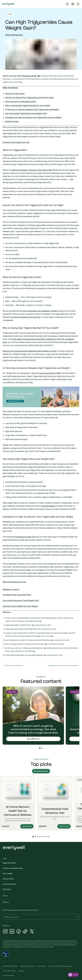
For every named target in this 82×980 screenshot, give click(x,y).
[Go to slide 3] (38, 837)
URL (40, 621)
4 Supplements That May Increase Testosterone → (64, 666)
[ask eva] (73, 975)
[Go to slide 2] (42, 748)
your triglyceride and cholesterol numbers (40, 311)
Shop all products (41, 771)
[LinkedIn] (12, 932)
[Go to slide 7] (47, 837)
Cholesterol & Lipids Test (25, 537)
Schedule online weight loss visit (16, 142)
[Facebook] (19, 932)
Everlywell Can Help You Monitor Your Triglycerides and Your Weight (33, 117)
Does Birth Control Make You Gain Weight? (20, 606)
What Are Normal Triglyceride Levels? (21, 101)
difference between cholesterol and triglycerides (32, 170)
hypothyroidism (48, 506)
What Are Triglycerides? (15, 94)
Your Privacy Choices (9, 971)
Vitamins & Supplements (13, 868)
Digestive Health (9, 863)
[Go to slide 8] (49, 837)
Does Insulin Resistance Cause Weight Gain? (21, 600)
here (56, 943)
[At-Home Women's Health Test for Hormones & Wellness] (18, 803)
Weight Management (14, 35)
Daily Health (8, 873)
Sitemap (21, 971)
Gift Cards (7, 889)
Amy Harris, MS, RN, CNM (31, 76)
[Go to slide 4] (40, 837)
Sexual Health (8, 879)
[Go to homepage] (8, 4)
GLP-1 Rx (32, 573)
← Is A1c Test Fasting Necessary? (13, 666)
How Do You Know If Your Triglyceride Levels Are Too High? (30, 98)
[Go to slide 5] (42, 837)
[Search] (67, 4)
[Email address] (41, 917)
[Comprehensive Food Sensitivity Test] (55, 803)
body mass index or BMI (50, 373)
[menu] (78, 4)
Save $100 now (33, 739)
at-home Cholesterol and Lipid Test (26, 317)
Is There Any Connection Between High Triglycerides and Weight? (32, 109)
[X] (32, 932)
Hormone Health (9, 884)
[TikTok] (25, 932)
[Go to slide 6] (44, 837)
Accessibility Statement (10, 966)
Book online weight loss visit (14, 582)
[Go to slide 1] (40, 748)
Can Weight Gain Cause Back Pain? (17, 595)
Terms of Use (42, 966)
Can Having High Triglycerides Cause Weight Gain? (26, 113)
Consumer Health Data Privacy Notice (60, 966)
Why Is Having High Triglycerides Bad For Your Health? (28, 105)
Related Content (12, 121)
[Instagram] (5, 932)
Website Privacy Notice (28, 966)
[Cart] (73, 4)
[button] (76, 917)
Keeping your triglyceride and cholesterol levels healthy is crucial (29, 351)
